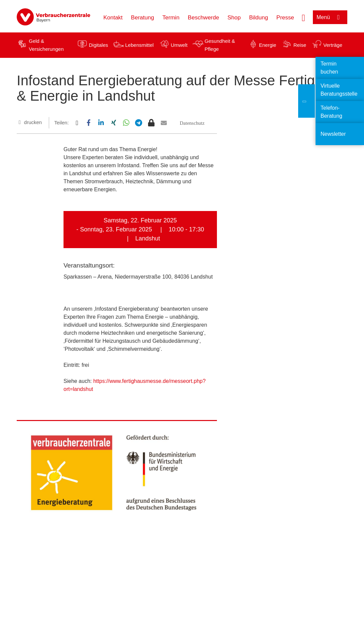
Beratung (143, 18)
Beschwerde (204, 18)
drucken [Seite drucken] (33, 122)
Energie (268, 45)
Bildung (259, 18)
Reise (300, 45)
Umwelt (179, 45)
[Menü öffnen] (330, 17)
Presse (285, 18)
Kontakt (113, 18)
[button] (77, 123)
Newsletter (333, 134)
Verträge (333, 45)
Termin (171, 18)
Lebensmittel (140, 45)
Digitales (99, 45)
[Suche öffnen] (304, 17)
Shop (234, 18)
